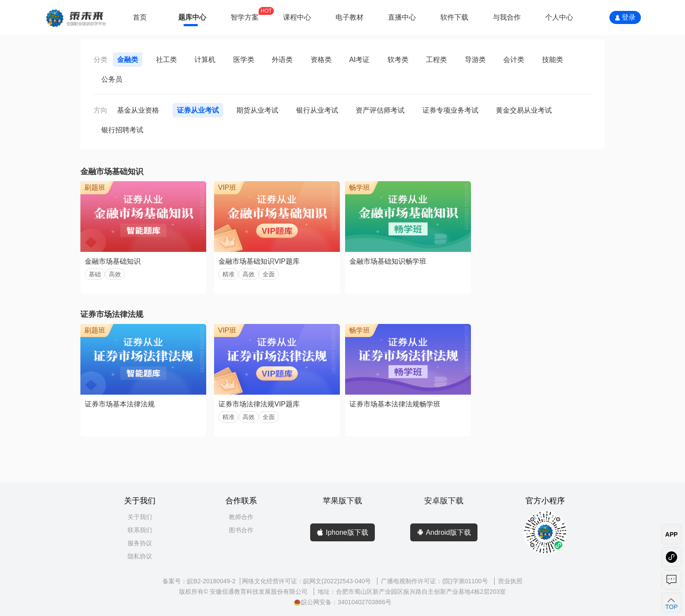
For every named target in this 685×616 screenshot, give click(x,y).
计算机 (205, 60)
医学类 (244, 60)
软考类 (398, 60)
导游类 (475, 60)
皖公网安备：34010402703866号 (342, 602)
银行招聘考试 (122, 130)
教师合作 (241, 517)
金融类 (128, 60)
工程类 (436, 60)
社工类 (166, 60)
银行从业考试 (317, 110)
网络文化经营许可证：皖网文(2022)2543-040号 (308, 581)
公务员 (112, 79)
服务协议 (140, 543)
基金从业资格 (138, 110)
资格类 (321, 60)
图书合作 (241, 530)
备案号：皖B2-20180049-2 (199, 581)
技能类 (553, 60)
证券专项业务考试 (450, 110)
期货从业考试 (257, 110)
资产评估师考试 (380, 110)
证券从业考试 (198, 110)
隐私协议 (140, 556)
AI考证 (359, 60)
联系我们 (140, 530)
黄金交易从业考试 (524, 110)
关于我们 (140, 517)
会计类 (514, 60)
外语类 (282, 60)
